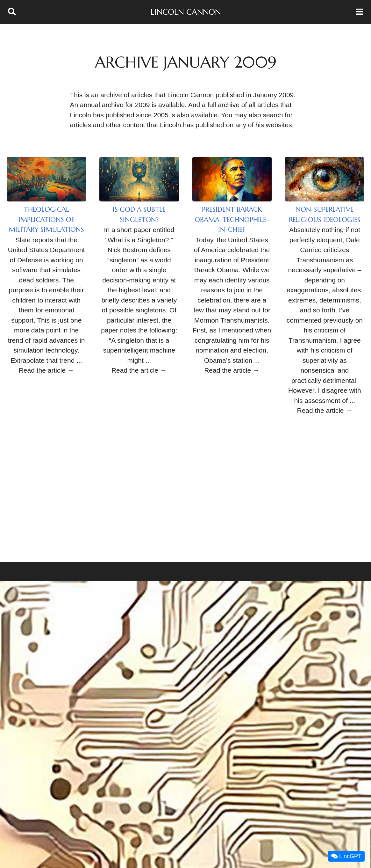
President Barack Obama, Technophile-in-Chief (232, 219)
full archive (223, 105)
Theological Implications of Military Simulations (46, 219)
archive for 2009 (126, 105)
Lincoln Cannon (186, 12)
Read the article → (46, 370)
